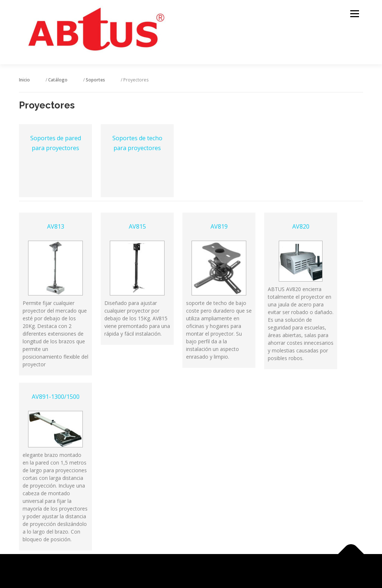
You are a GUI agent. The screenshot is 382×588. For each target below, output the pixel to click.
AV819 (219, 226)
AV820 (301, 226)
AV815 (137, 226)
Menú (354, 14)
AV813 (56, 226)
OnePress (200, 571)
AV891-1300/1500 (56, 397)
